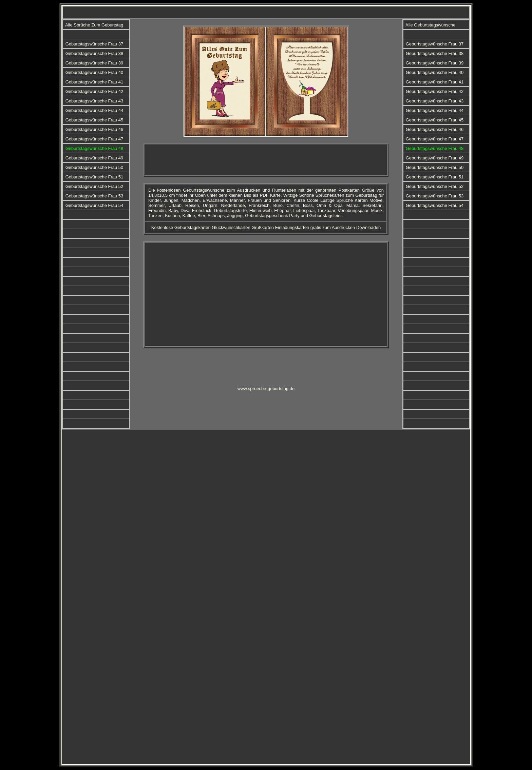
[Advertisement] (266, 160)
